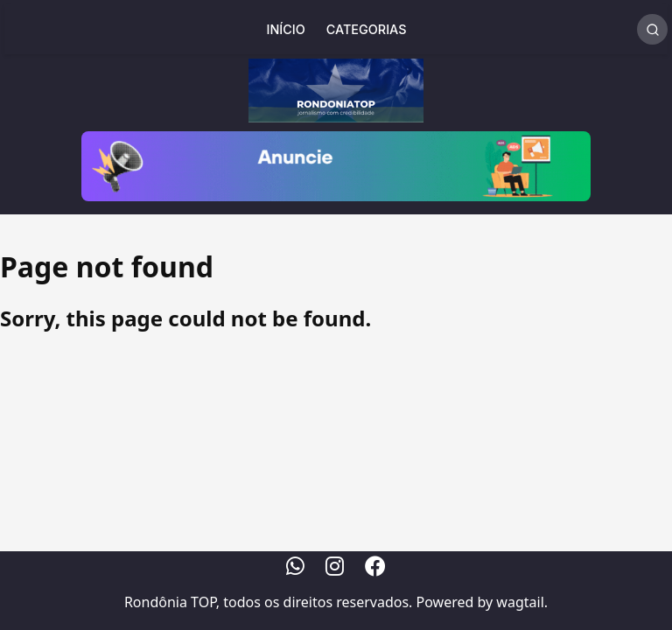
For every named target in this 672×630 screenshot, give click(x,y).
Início (286, 29)
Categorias (367, 29)
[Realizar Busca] (652, 29)
